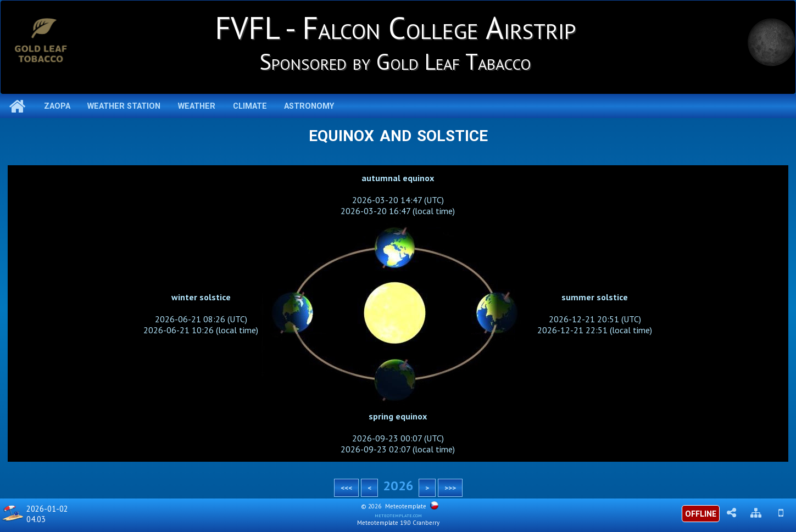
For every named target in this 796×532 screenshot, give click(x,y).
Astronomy (309, 106)
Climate (250, 106)
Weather (197, 106)
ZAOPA (57, 106)
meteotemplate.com (398, 515)
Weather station (124, 106)
